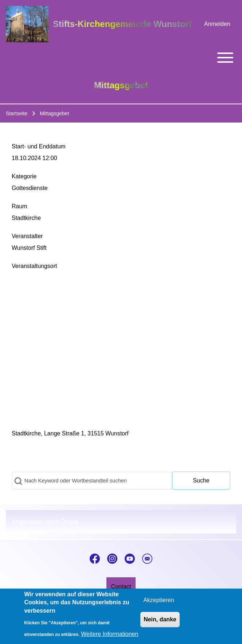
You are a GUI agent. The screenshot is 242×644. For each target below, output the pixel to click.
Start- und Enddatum (39, 146)
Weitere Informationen (110, 634)
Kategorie (24, 176)
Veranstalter (27, 236)
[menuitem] (217, 24)
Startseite (17, 113)
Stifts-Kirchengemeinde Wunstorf (122, 24)
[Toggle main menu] (121, 58)
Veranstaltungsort (34, 266)
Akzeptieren (159, 600)
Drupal (69, 522)
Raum (19, 206)
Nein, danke (160, 619)
